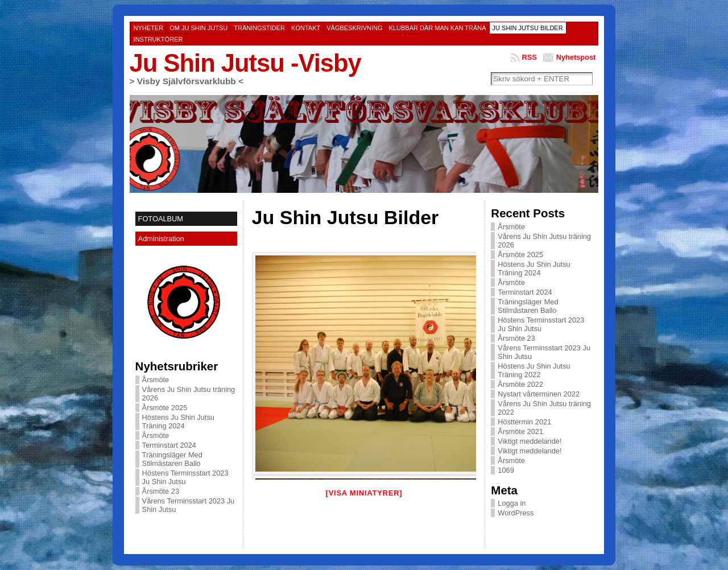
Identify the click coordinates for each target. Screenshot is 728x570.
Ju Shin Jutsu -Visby (245, 63)
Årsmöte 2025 (165, 408)
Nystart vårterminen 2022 (539, 394)
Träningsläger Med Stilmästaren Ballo (172, 459)
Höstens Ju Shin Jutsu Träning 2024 (178, 422)
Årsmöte (156, 380)
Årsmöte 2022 (520, 384)
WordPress (516, 513)
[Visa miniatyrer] (364, 493)
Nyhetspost (576, 57)
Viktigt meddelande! (530, 441)
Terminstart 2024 (169, 445)
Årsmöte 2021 (520, 431)
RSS (529, 57)
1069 (506, 470)
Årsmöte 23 (161, 491)
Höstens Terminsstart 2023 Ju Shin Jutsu (185, 477)
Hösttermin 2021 (524, 422)
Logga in (512, 503)
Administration (161, 239)
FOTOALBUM (161, 219)
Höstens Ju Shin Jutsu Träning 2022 (534, 370)
